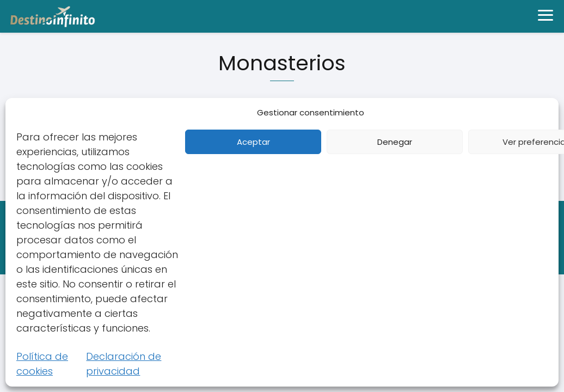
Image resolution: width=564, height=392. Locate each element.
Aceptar (253, 142)
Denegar (395, 142)
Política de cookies (42, 364)
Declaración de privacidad (124, 364)
